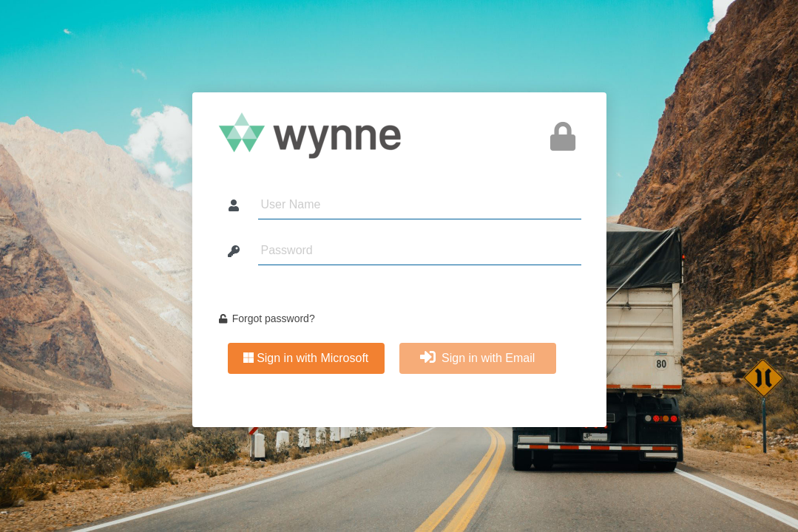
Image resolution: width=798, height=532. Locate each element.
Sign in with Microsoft (306, 358)
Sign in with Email (478, 358)
